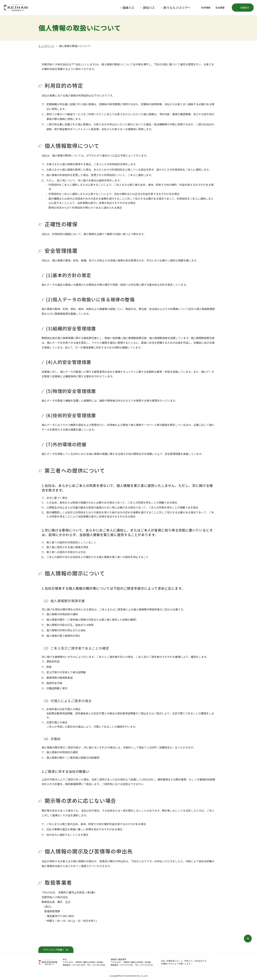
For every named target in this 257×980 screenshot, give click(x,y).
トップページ (46, 46)
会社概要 (220, 8)
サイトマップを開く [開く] (54, 950)
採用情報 (206, 8)
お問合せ (245, 8)
